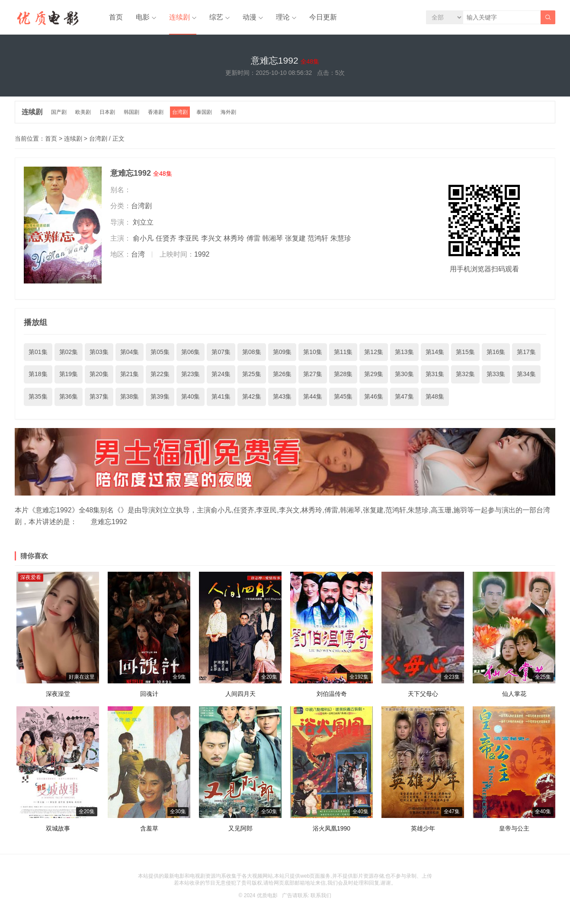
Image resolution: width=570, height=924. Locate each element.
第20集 (99, 374)
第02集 (69, 352)
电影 (143, 17)
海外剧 (228, 112)
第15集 (465, 352)
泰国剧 (204, 112)
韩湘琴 (272, 238)
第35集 (38, 396)
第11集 (343, 352)
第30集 (404, 374)
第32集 (465, 374)
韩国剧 (131, 112)
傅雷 (253, 238)
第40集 (191, 396)
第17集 (526, 352)
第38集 (130, 396)
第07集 (221, 352)
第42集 (252, 396)
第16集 (496, 352)
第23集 (191, 374)
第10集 (313, 352)
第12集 (374, 352)
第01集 (38, 352)
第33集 (496, 374)
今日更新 (323, 17)
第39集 (160, 396)
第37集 (99, 396)
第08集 (252, 352)
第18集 (38, 374)
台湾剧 (180, 112)
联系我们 (321, 895)
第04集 (130, 352)
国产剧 (59, 112)
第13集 (404, 352)
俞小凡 (143, 238)
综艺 (216, 17)
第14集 (435, 352)
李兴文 (211, 238)
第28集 (343, 374)
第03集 (99, 352)
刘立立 (143, 222)
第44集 (313, 396)
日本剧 (107, 112)
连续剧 (179, 17)
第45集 (343, 396)
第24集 (221, 374)
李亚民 (189, 238)
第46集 (374, 396)
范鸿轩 (318, 238)
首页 (116, 17)
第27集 (313, 374)
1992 (202, 254)
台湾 (138, 254)
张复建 (295, 238)
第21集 (130, 374)
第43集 (282, 396)
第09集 (282, 352)
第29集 (374, 374)
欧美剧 (83, 112)
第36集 (69, 396)
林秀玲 (234, 238)
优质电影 (267, 895)
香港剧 (156, 112)
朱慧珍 (341, 238)
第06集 (191, 352)
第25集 (252, 374)
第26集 (282, 374)
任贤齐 (166, 238)
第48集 (435, 396)
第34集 (526, 374)
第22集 (160, 374)
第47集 (404, 396)
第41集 (221, 396)
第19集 (69, 374)
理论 (283, 17)
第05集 (160, 352)
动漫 (250, 17)
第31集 (435, 374)
